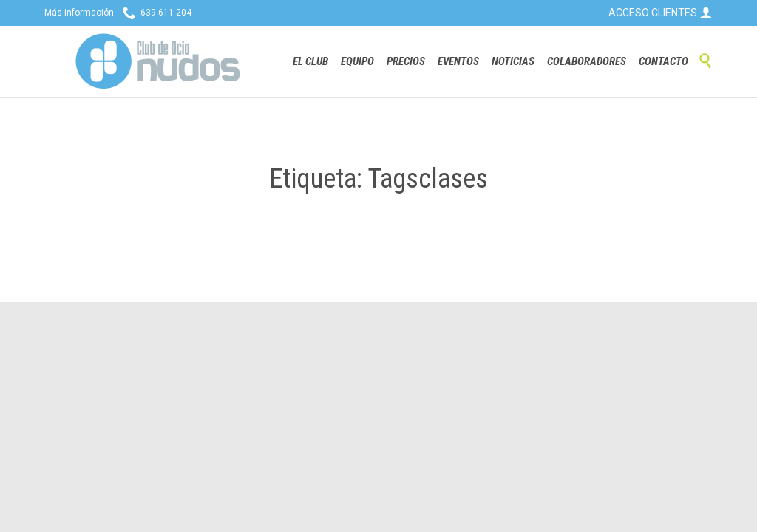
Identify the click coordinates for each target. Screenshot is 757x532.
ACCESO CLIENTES (661, 13)
